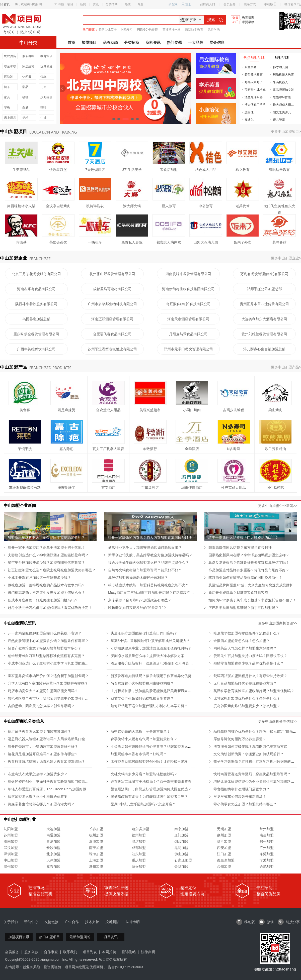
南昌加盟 (267, 835)
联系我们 (70, 952)
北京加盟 (53, 854)
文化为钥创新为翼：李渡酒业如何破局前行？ (249, 754)
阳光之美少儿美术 (285, 112)
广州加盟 (267, 848)
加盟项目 (89, 42)
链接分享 (289, 922)
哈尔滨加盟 (140, 829)
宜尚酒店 (108, 488)
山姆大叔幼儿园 (206, 242)
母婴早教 (248, 22)
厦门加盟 (181, 835)
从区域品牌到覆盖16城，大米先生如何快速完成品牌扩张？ (254, 585)
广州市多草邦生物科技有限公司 (112, 304)
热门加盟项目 (49, 937)
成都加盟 (139, 848)
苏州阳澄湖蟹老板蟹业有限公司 (112, 349)
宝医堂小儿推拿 (255, 90)
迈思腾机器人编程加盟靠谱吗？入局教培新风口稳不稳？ (52, 739)
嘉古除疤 (66, 449)
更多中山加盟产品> (286, 367)
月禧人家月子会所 (257, 82)
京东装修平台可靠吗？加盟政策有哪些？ (140, 600)
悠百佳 (249, 112)
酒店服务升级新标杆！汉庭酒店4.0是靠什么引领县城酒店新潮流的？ (164, 663)
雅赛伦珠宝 (66, 488)
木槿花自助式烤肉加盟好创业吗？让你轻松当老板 (149, 761)
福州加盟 (139, 835)
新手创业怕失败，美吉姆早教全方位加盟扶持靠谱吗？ (150, 555)
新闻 (83, 4)
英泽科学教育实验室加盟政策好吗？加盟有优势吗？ (254, 691)
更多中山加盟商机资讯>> (278, 623)
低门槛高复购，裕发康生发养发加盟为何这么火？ (46, 593)
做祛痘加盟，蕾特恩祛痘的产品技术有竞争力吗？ (46, 585)
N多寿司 (127, 30)
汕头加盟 (139, 854)
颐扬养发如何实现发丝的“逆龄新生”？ (137, 608)
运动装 (9, 77)
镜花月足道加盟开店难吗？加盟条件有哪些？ (43, 754)
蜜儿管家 (279, 120)
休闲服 (27, 77)
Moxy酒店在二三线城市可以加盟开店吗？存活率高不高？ (153, 593)
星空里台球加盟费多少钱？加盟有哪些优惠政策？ (46, 563)
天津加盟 (53, 860)
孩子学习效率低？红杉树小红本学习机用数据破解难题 (256, 761)
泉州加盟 (224, 835)
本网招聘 (109, 952)
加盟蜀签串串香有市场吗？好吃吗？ (139, 754)
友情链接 (51, 922)
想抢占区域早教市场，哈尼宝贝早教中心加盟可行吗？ (50, 698)
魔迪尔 (249, 120)
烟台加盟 (181, 841)
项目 (70, 4)
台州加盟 (224, 866)
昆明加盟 (181, 848)
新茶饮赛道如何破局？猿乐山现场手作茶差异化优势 (151, 676)
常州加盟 (267, 829)
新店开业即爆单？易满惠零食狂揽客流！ (240, 593)
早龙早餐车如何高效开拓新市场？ (240, 797)
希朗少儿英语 (108, 30)
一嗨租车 (95, 242)
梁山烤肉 (275, 410)
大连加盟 (53, 829)
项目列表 (90, 952)
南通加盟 (53, 835)
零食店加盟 (169, 170)
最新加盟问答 (80, 937)
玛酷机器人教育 (283, 75)
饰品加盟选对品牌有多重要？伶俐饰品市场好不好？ (249, 570)
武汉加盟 (11, 848)
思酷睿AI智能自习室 (286, 97)
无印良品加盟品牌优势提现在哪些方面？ (245, 683)
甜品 (25, 87)
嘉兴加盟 (53, 866)
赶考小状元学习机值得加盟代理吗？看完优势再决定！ (50, 608)
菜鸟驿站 (279, 242)
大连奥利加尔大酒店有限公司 (264, 319)
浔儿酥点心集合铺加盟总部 (264, 349)
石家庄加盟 (183, 860)
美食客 (25, 410)
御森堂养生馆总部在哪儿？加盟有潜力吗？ (41, 804)
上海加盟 (96, 860)
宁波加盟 (267, 860)
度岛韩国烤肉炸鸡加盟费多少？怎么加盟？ (247, 706)
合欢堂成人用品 (108, 410)
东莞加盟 (267, 854)
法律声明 (148, 952)
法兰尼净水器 (254, 97)
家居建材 (28, 66)
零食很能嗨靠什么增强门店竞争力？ (242, 789)
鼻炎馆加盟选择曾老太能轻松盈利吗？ (138, 578)
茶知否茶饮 (58, 242)
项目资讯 (111, 937)
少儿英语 (46, 97)
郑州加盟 (267, 841)
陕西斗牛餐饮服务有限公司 (36, 304)
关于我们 (11, 922)
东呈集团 (251, 67)
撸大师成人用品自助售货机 (286, 105)
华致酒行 (150, 449)
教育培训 (248, 18)
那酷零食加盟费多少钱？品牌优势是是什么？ (249, 663)
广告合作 (72, 922)
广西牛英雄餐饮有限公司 (36, 349)
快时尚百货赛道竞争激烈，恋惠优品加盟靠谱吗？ (252, 774)
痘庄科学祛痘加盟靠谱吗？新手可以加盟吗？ (244, 608)
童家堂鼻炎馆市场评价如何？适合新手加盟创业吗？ (48, 676)
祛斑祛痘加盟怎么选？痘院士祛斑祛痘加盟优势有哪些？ (52, 570)
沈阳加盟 (11, 829)
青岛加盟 (53, 841)
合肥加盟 (267, 866)
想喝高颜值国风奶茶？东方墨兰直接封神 (240, 548)
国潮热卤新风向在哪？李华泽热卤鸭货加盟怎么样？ (249, 555)
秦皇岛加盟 (226, 860)
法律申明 (133, 922)
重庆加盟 (139, 860)
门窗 (43, 87)
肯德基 (21, 242)
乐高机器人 (280, 82)
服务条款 (31, 952)
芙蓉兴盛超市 (150, 410)
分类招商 (112, 4)
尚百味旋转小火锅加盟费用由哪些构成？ (142, 683)
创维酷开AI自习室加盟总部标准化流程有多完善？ (46, 656)
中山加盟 (11, 860)
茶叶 (43, 107)
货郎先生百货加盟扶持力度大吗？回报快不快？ (250, 656)
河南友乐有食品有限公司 (36, 289)
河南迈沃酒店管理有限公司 (112, 319)
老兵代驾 (243, 206)
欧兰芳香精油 (275, 449)
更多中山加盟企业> (286, 258)
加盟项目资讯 (19, 937)
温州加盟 (11, 866)
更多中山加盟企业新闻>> (278, 506)
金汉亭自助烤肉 (58, 206)
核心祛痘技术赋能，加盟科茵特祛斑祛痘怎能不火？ (148, 585)
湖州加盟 (96, 866)
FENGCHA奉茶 (148, 30)
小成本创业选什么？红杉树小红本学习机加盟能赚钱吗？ (52, 663)
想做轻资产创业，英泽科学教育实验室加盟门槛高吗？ (50, 782)
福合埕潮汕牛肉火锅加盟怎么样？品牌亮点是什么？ (148, 563)
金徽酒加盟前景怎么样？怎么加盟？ (242, 641)
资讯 (96, 4)
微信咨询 (290, 4)
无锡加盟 (224, 829)
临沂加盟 (224, 841)
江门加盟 (224, 854)
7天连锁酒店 (95, 170)
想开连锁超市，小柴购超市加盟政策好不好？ (43, 746)
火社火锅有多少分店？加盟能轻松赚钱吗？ (144, 774)
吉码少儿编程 (234, 410)
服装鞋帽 (28, 56)
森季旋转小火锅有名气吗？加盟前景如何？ (144, 739)
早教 (7, 107)
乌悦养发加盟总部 (36, 319)
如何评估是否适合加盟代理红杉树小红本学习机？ (149, 706)
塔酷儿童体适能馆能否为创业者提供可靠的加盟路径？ (256, 782)
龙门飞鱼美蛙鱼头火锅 (279, 207)
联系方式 (250, 4)
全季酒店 (192, 449)
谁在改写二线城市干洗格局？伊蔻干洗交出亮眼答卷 (151, 782)
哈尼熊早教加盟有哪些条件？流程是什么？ (247, 633)
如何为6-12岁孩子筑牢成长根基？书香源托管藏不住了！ (252, 600)
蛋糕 (43, 77)
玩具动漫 (46, 66)
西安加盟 (224, 848)
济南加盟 (11, 841)
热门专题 (174, 42)
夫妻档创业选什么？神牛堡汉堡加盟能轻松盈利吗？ (48, 555)
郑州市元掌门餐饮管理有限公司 (188, 349)
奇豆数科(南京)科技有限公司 (188, 304)
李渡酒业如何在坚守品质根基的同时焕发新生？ (245, 578)
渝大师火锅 (132, 206)
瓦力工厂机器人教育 (108, 449)
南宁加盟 (96, 848)
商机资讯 (153, 42)
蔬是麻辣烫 (66, 410)
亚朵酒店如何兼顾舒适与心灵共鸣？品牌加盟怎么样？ (153, 746)
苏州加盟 (11, 835)
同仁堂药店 (275, 488)
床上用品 (10, 118)
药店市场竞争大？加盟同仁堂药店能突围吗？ (43, 691)
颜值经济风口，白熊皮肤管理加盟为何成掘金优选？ (151, 789)
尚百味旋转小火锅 (21, 206)
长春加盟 (96, 829)
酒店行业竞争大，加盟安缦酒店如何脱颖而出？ (145, 548)
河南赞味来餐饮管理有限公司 (188, 274)
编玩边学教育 (194, 30)
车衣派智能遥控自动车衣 (25, 488)
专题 (140, 4)
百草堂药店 (150, 488)
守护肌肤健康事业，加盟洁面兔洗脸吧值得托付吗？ (151, 648)
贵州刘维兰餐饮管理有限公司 (264, 334)
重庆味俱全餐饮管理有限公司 (36, 334)
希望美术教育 (254, 75)
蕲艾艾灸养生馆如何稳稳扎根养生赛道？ (142, 698)
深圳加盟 (11, 854)
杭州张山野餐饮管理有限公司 (112, 274)
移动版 (246, 922)
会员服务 (230, 4)
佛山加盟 (181, 854)
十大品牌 (196, 42)
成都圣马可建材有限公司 (112, 289)
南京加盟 (181, 829)
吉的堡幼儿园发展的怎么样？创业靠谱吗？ (41, 706)
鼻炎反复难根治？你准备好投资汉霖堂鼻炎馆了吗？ (249, 563)
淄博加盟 (96, 841)
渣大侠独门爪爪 (255, 105)
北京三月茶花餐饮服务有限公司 (36, 274)
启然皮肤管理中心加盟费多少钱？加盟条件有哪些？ (48, 641)
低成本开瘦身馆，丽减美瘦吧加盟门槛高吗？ (43, 600)
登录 (173, 4)
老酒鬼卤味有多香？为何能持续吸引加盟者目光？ (149, 797)
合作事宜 (51, 952)
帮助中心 (31, 922)
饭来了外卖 (243, 242)
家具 (7, 97)
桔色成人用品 (206, 170)
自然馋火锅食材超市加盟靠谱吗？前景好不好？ (145, 570)
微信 (266, 922)
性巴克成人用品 (234, 488)
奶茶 (7, 87)
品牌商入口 (208, 4)
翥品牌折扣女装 (283, 90)
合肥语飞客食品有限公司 (112, 334)
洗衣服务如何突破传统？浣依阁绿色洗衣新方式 (250, 746)
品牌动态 (110, 42)
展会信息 (217, 42)
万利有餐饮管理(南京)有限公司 (264, 274)
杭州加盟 (96, 835)
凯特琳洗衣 (95, 206)
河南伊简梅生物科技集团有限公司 (188, 289)
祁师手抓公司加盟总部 (264, 289)
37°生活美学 (132, 170)
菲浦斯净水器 (172, 30)
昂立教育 (243, 170)
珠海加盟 (96, 854)
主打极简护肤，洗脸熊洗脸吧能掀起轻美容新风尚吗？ (153, 691)
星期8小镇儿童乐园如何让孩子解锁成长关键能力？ (150, 641)
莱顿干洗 (25, 449)
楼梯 (25, 97)
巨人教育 (169, 206)
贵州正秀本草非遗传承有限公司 (264, 304)
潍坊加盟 (139, 841)
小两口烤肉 (192, 410)
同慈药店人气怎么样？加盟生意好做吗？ (245, 648)
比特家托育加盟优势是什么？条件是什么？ (247, 698)
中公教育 (206, 206)
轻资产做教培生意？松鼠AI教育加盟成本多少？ (45, 648)
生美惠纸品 (21, 170)
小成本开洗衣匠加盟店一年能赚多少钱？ (39, 578)
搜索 (215, 20)
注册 (186, 4)
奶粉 (25, 118)
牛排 (43, 118)
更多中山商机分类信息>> (278, 721)
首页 (7, 4)
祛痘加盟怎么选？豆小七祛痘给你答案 (38, 797)
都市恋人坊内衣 (169, 242)
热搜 (128, 4)
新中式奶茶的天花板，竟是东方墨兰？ (140, 731)
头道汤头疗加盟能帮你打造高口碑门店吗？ (144, 633)
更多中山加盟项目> (286, 132)
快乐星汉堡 (58, 170)
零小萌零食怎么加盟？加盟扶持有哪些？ (245, 804)
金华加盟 (181, 866)
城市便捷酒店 (192, 488)
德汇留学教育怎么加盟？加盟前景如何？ (39, 731)
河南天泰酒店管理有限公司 (188, 319)
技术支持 (92, 922)
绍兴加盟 (139, 866)
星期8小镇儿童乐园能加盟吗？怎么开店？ (143, 804)
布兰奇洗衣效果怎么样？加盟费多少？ (38, 774)
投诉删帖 (112, 922)
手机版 (269, 4)
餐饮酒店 (10, 56)
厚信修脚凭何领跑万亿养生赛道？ (240, 739)
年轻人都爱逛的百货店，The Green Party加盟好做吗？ (51, 789)
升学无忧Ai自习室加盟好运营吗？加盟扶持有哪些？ (48, 683)
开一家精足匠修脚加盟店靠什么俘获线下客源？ (45, 633)
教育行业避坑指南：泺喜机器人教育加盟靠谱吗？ (46, 761)
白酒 (25, 107)
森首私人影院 (132, 242)
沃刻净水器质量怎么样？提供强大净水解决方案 (147, 656)
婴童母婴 (10, 66)
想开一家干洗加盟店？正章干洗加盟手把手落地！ (46, 548)
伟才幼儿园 (280, 67)
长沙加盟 (53, 848)
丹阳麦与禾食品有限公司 (188, 334)
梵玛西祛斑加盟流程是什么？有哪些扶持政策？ (250, 676)
